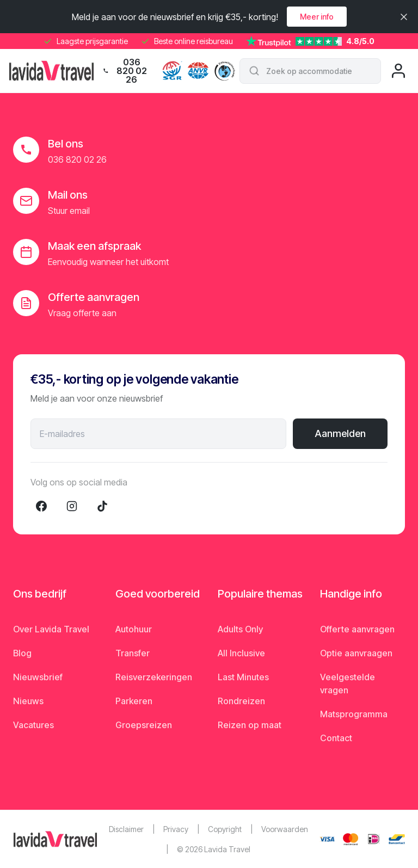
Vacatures (33, 725)
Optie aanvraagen (356, 653)
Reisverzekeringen (154, 677)
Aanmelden (340, 433)
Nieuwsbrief (38, 677)
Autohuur (134, 629)
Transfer (133, 653)
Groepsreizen (144, 725)
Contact (336, 738)
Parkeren (134, 701)
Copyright (225, 829)
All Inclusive (241, 653)
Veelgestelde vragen (348, 684)
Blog (22, 653)
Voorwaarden (285, 829)
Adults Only (240, 629)
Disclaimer (126, 829)
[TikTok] (102, 506)
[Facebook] (41, 506)
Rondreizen (241, 701)
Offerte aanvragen (357, 629)
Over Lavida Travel (51, 629)
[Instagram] (72, 506)
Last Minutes (243, 677)
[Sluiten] (404, 17)
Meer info (317, 17)
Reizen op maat (250, 725)
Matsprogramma (354, 714)
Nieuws (28, 701)
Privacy (176, 829)
